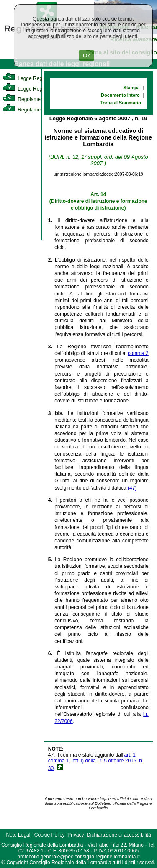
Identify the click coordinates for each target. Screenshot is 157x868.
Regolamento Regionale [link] (37, 110)
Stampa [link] (132, 88)
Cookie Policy (50, 835)
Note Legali (19, 835)
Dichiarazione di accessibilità (119, 835)
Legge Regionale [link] (29, 78)
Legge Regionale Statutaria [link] (41, 89)
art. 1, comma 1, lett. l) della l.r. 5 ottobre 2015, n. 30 (96, 762)
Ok (86, 56)
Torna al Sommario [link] (121, 103)
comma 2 (138, 353)
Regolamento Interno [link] (33, 99)
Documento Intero (120, 95)
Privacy (76, 835)
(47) (132, 488)
